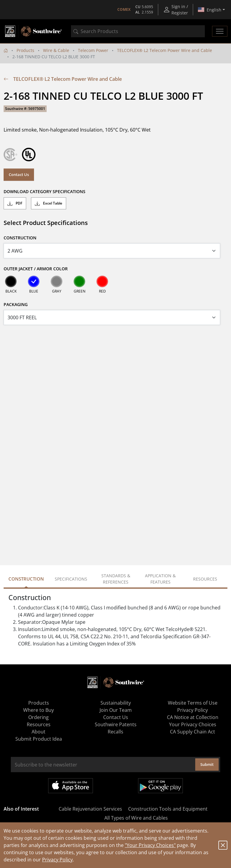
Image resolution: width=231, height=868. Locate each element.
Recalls (115, 732)
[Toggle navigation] (220, 31)
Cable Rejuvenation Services (90, 809)
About (38, 732)
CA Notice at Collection (193, 717)
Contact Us (19, 175)
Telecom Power (93, 50)
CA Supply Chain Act (192, 732)
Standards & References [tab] (116, 579)
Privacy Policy (57, 860)
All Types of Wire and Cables (136, 818)
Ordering (38, 717)
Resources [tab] (205, 579)
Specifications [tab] (71, 579)
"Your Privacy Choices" (150, 845)
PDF (15, 203)
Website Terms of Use (193, 703)
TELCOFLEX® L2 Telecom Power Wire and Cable (165, 50)
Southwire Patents (116, 724)
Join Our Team (116, 710)
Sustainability (116, 703)
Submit (207, 764)
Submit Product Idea (39, 739)
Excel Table (49, 203)
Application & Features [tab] (160, 579)
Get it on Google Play (160, 786)
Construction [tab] (26, 579)
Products (25, 50)
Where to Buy (38, 710)
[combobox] (138, 31)
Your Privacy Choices (193, 724)
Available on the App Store (71, 786)
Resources (39, 724)
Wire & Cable (56, 50)
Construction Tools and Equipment (168, 809)
